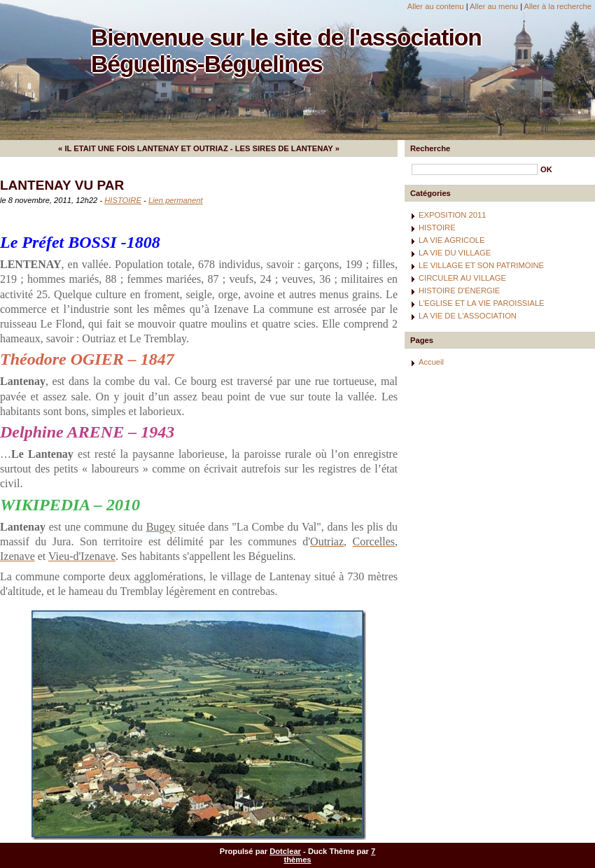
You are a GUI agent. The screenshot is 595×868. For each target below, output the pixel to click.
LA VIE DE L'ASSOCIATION (468, 316)
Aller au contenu (436, 6)
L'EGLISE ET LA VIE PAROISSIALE (482, 303)
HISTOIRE (123, 200)
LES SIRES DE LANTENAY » (287, 148)
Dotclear (285, 851)
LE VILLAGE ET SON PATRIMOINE (481, 265)
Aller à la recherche (558, 6)
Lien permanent (176, 200)
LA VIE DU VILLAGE (455, 253)
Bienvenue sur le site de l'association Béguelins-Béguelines (286, 51)
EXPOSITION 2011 (452, 215)
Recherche (430, 148)
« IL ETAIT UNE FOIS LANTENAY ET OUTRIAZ (143, 148)
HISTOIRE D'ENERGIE (459, 290)
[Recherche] (475, 169)
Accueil (431, 362)
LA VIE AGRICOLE (452, 240)
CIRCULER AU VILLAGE (462, 278)
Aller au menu (494, 6)
